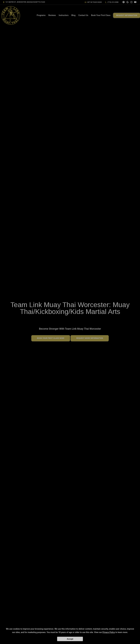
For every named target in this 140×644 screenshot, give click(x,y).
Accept (70, 639)
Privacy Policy (109, 632)
